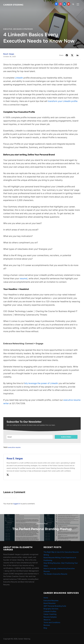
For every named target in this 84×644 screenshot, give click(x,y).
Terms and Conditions (52, 622)
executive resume (14, 447)
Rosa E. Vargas (9, 54)
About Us (47, 620)
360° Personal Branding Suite (55, 606)
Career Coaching (50, 614)
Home (46, 598)
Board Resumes (50, 603)
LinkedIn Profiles (50, 611)
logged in (17, 504)
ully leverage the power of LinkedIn (41, 383)
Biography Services (51, 609)
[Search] (73, 4)
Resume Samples (50, 617)
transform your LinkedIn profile (63, 101)
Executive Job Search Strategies (18, 29)
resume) (24, 279)
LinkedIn (19, 78)
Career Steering (13, 5)
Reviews (47, 625)
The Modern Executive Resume (55, 574)
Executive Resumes (51, 601)
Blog (45, 628)
